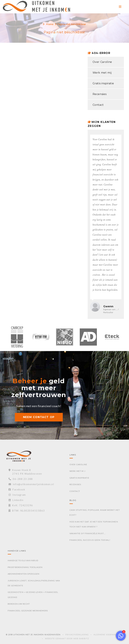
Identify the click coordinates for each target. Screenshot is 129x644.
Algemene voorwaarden (108, 635)
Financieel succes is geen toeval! (90, 540)
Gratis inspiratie (103, 83)
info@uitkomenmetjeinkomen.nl (31, 484)
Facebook (17, 489)
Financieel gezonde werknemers (28, 611)
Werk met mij (102, 73)
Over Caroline (102, 62)
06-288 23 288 (21, 479)
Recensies (100, 94)
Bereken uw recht (19, 604)
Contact (98, 105)
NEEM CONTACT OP (39, 417)
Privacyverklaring (77, 635)
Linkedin (16, 500)
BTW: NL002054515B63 (27, 511)
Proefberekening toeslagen (25, 567)
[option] (17, 339)
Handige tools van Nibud (23, 560)
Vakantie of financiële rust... (88, 533)
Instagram (17, 495)
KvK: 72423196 (21, 505)
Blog (73, 500)
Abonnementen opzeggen (24, 574)
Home (50, 24)
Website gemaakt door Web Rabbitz (67, 639)
